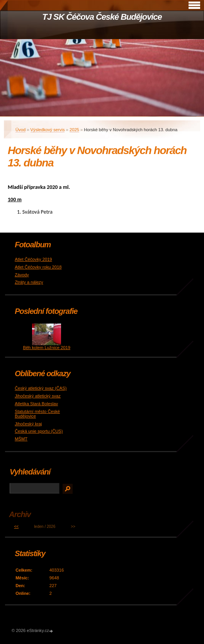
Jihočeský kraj (28, 424)
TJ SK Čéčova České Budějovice (102, 17)
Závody (22, 275)
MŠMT (21, 439)
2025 (74, 130)
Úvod (20, 130)
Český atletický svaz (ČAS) (41, 388)
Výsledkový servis (48, 130)
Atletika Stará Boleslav (36, 404)
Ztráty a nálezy (29, 282)
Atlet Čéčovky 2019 (33, 259)
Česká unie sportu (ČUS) (39, 431)
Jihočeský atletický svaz (38, 396)
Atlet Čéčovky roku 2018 (38, 267)
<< (16, 527)
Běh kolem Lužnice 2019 (47, 348)
